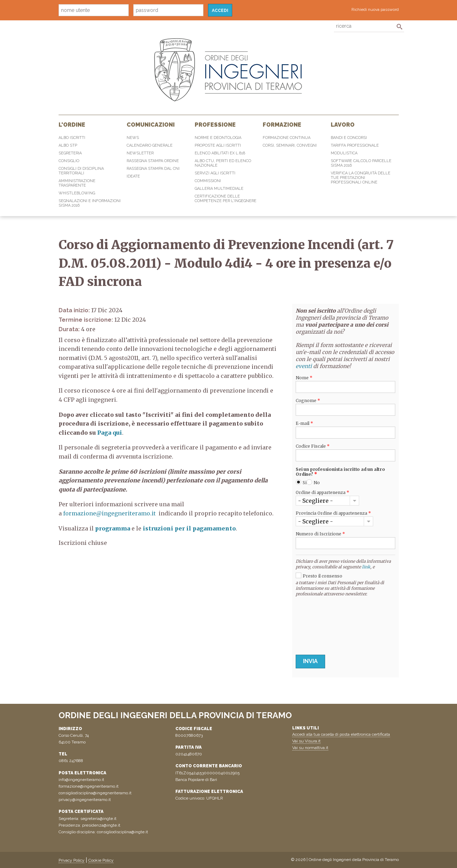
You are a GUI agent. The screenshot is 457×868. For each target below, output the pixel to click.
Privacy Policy (72, 860)
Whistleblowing (77, 193)
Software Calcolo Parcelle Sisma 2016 (361, 163)
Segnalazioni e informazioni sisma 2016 (90, 203)
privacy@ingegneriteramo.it (85, 800)
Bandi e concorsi (349, 138)
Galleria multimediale (219, 189)
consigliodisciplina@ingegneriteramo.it (95, 793)
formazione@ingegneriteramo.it (109, 513)
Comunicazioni (151, 125)
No (317, 483)
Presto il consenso (322, 576)
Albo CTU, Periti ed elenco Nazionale (223, 163)
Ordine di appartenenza (322, 493)
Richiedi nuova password (375, 9)
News (133, 138)
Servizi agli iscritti (215, 173)
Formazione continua (287, 138)
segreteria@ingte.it (98, 819)
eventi (304, 366)
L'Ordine (72, 125)
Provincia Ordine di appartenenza (333, 513)
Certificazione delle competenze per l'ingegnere (226, 199)
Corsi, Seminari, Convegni (290, 145)
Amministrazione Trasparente (77, 183)
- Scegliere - (315, 501)
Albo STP (68, 145)
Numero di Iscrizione (320, 534)
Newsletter (140, 153)
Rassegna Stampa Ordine (153, 161)
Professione (215, 125)
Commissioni (208, 181)
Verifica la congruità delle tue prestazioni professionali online (361, 178)
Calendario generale (150, 145)
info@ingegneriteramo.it (81, 780)
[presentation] (324, 624)
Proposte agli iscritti (218, 145)
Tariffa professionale (355, 145)
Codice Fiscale (313, 446)
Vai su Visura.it (306, 741)
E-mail (304, 423)
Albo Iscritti (72, 138)
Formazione (282, 125)
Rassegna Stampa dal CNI (153, 169)
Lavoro (343, 125)
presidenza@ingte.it (101, 825)
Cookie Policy (101, 860)
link (366, 567)
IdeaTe (133, 176)
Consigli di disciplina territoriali (81, 171)
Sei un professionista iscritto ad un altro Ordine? (340, 472)
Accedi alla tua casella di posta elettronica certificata (341, 734)
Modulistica (344, 153)
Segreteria (70, 153)
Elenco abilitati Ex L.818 (220, 153)
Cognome (308, 401)
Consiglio (69, 161)
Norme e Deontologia (218, 138)
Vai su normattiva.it (310, 748)
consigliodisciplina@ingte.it (122, 832)
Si (305, 483)
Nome (304, 378)
